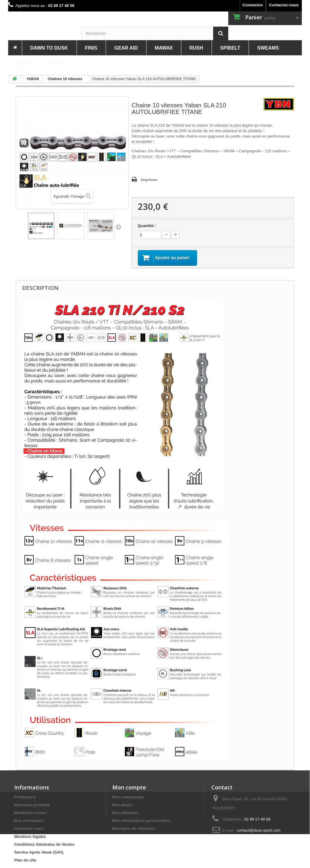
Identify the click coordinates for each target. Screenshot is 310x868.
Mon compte (129, 787)
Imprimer (149, 180)
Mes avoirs (122, 805)
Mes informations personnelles (141, 821)
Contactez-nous (284, 5)
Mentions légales (30, 836)
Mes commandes (128, 797)
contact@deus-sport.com (259, 830)
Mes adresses (125, 813)
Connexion (253, 5)
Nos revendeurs (29, 821)
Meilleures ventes (31, 813)
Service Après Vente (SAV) (39, 852)
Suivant (118, 227)
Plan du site (25, 860)
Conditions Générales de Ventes (44, 844)
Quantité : (147, 226)
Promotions (25, 797)
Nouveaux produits (32, 805)
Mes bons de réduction (134, 829)
